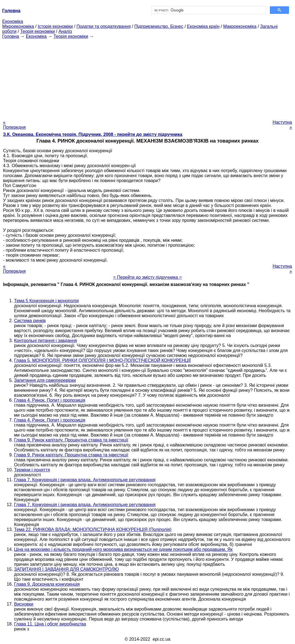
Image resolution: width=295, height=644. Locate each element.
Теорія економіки (37, 31)
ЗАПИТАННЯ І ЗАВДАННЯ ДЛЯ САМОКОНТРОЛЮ (67, 569)
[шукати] (208, 10)
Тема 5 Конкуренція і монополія (46, 301)
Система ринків (30, 321)
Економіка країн (203, 26)
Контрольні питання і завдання (46, 341)
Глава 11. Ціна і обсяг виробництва (50, 624)
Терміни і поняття (32, 470)
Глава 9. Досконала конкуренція (47, 584)
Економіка (13, 21)
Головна (11, 36)
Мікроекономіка (18, 26)
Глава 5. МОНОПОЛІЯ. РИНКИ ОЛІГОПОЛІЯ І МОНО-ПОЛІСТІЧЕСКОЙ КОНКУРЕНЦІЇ (102, 360)
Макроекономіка (240, 26)
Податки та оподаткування (103, 26)
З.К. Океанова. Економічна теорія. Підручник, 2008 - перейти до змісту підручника (93, 134)
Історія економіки (55, 26)
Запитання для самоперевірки (45, 380)
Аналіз (65, 31)
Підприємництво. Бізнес (159, 26)
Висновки (24, 604)
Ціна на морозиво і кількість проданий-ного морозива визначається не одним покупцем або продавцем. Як (123, 549)
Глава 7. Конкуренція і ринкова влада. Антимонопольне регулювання (85, 480)
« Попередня (14, 125)
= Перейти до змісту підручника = (147, 277)
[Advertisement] (147, 78)
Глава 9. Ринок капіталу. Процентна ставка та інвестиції (71, 440)
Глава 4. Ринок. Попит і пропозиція (50, 400)
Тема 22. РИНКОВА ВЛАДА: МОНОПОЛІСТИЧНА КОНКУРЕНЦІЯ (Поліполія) (93, 529)
